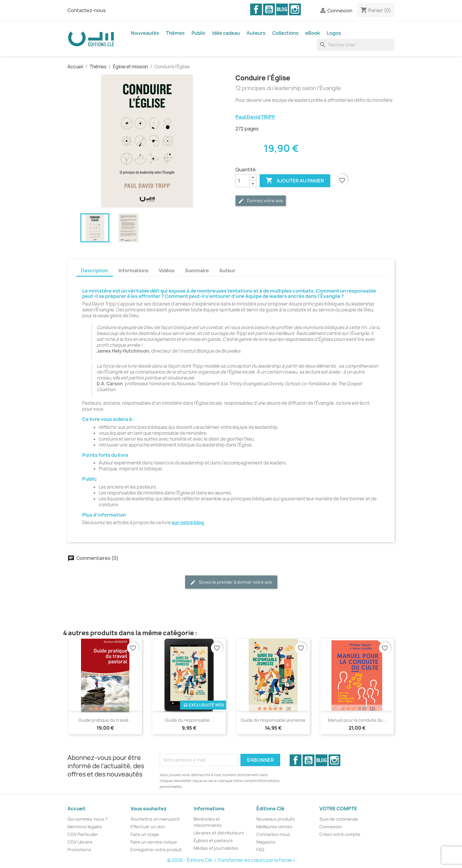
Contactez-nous (87, 10)
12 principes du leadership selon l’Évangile (288, 88)
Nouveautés (145, 33)
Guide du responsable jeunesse (273, 720)
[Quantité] (242, 181)
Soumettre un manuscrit (155, 819)
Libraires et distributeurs (219, 833)
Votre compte (338, 809)
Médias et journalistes (216, 848)
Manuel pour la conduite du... (357, 720)
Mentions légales (85, 827)
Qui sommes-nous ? (88, 819)
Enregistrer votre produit (156, 850)
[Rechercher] (356, 45)
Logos (334, 33)
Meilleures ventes (274, 827)
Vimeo (282, 9)
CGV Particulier (83, 834)
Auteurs (256, 33)
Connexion (331, 827)
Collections (285, 33)
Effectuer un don (148, 827)
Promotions (79, 850)
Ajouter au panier (295, 181)
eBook (313, 33)
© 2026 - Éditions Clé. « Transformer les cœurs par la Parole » (231, 860)
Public (198, 33)
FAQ (260, 850)
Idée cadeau (226, 33)
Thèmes (175, 33)
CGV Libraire (80, 842)
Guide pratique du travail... (105, 720)
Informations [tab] (133, 270)
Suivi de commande (339, 819)
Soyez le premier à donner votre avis (231, 582)
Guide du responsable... (189, 720)
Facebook (256, 9)
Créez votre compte (340, 834)
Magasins (266, 842)
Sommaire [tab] (197, 270)
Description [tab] (95, 270)
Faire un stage (145, 834)
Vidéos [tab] (167, 270)
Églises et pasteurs (213, 840)
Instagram (295, 9)
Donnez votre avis (261, 201)
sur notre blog (188, 523)
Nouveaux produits (276, 819)
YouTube (269, 9)
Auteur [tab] (227, 270)
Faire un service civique (154, 842)
